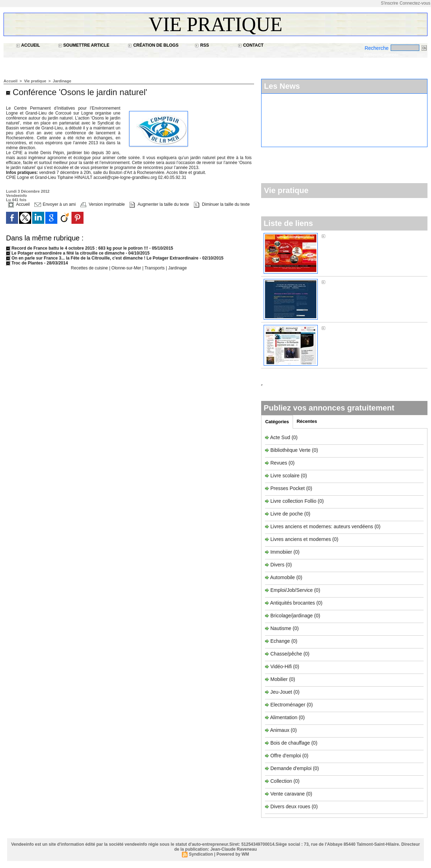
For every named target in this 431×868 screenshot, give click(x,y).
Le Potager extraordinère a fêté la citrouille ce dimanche (66, 253)
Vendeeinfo (16, 196)
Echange (280, 641)
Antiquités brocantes (293, 603)
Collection (282, 781)
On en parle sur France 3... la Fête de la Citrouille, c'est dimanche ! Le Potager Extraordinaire (102, 258)
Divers (278, 565)
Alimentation (284, 717)
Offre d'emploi (286, 756)
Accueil (28, 45)
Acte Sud (281, 437)
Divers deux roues (290, 806)
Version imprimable (102, 204)
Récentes (307, 421)
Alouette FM (340, 236)
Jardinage (62, 81)
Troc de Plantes (24, 263)
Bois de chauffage (291, 743)
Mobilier (279, 679)
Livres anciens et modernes (301, 539)
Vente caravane (288, 794)
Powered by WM (233, 854)
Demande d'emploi (292, 768)
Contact (251, 45)
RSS (202, 45)
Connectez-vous (415, 3)
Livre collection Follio (293, 501)
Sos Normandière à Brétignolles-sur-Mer (371, 282)
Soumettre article (84, 45)
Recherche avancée (381, 55)
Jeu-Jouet (281, 692)
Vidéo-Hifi (282, 666)
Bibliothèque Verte (291, 450)
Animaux (280, 730)
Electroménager (288, 705)
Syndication (201, 854)
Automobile (283, 577)
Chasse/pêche (286, 654)
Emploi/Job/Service (292, 590)
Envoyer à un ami (55, 204)
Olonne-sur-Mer (127, 268)
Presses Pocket (288, 488)
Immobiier (282, 552)
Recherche (377, 48)
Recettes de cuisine (89, 268)
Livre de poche (287, 514)
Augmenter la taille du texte (159, 204)
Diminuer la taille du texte (222, 204)
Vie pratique (215, 24)
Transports (155, 268)
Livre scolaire (285, 476)
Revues (279, 463)
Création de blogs (153, 45)
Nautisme (281, 628)
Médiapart (338, 328)
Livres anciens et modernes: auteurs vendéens (322, 526)
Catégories (277, 422)
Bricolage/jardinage (292, 616)
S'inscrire (389, 3)
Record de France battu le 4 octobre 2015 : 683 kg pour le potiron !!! (77, 248)
